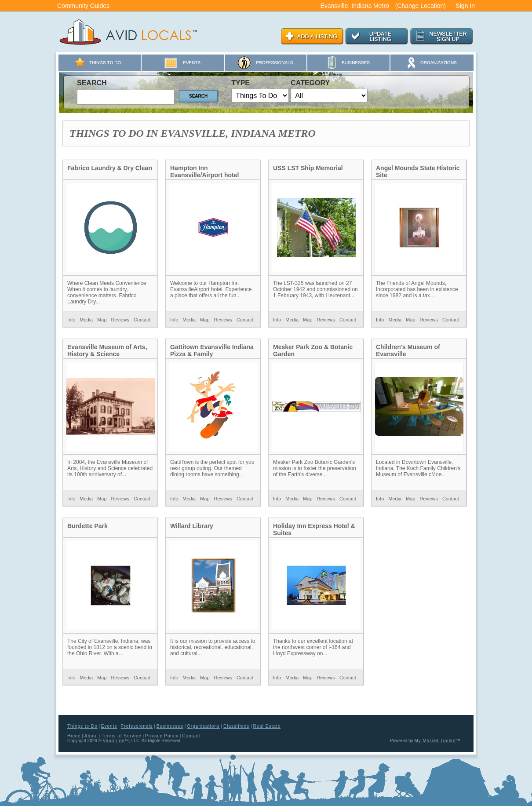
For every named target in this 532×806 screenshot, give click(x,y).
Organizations (203, 726)
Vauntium (114, 741)
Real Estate (267, 726)
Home (74, 736)
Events (109, 726)
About (91, 736)
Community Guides (83, 6)
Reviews (120, 320)
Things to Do (82, 726)
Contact (142, 320)
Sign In (465, 6)
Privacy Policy (162, 736)
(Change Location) (421, 6)
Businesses (170, 726)
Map (102, 320)
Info (71, 320)
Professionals (137, 726)
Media (86, 320)
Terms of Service (121, 736)
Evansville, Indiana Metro (354, 6)
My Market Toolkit (435, 741)
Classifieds (236, 726)
